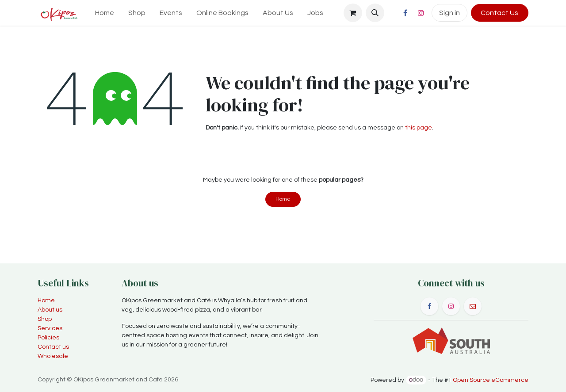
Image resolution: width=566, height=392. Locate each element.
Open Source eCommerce (491, 380)
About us (50, 310)
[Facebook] (405, 13)
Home (283, 199)
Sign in (449, 13)
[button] (375, 13)
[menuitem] (105, 13)
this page (419, 128)
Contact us (53, 347)
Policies (48, 338)
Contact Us (499, 13)
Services (50, 328)
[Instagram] (421, 13)
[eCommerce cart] (353, 13)
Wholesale (53, 356)
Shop (45, 319)
